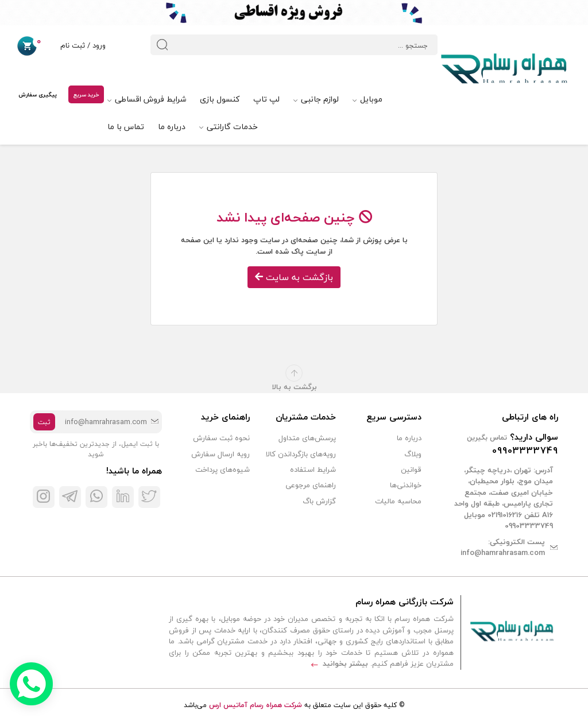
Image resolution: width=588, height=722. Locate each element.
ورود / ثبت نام (73, 46)
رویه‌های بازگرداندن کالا (301, 454)
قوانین (411, 469)
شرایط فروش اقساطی (147, 99)
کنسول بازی (220, 99)
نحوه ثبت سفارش (221, 438)
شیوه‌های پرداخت (223, 469)
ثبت (44, 422)
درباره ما (172, 127)
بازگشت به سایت (294, 277)
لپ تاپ (266, 99)
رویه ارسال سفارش (220, 454)
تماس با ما (126, 127)
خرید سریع (86, 94)
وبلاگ (413, 454)
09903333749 (525, 451)
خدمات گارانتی (229, 127)
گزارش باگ (319, 501)
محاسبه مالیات (398, 501)
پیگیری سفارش (38, 94)
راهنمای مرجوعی (311, 485)
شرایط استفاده (313, 469)
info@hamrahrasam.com (503, 553)
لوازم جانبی (316, 99)
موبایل (367, 99)
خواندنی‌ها (406, 485)
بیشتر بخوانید (340, 663)
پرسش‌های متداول (307, 438)
